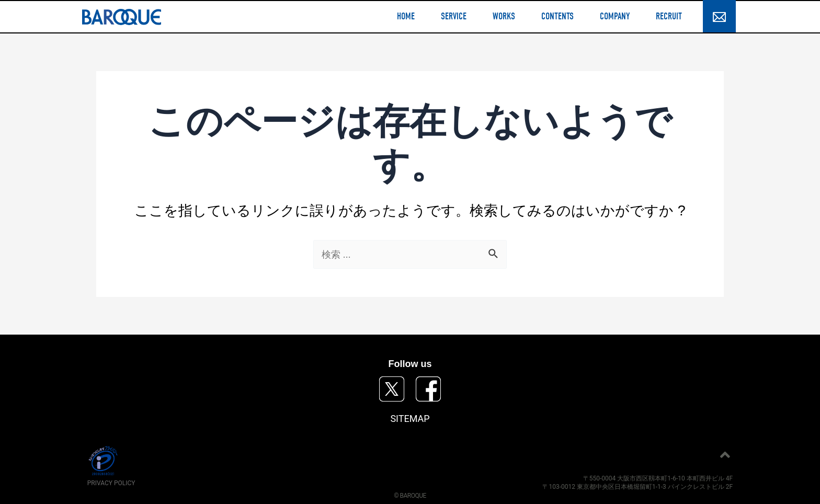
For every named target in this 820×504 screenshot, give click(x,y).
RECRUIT (669, 17)
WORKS (504, 17)
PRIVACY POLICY (111, 483)
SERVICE (454, 17)
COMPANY (615, 17)
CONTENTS (557, 17)
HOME (406, 17)
